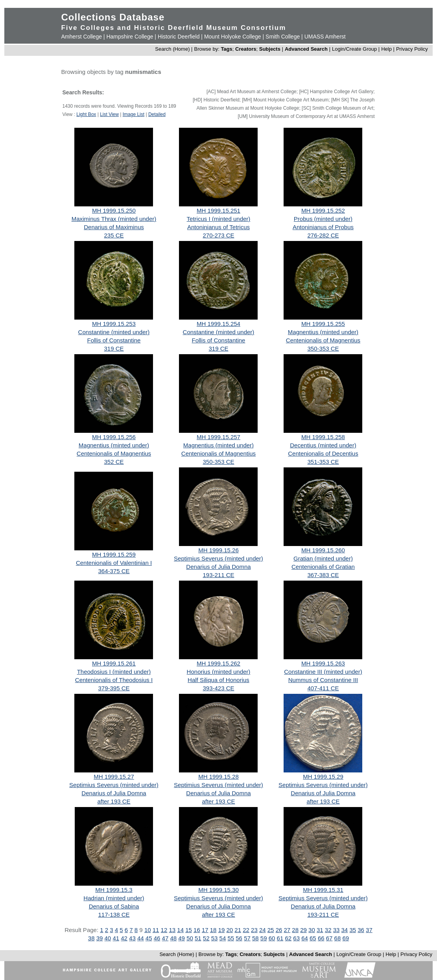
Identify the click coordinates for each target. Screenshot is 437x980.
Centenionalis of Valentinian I (114, 563)
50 (190, 938)
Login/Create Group (355, 49)
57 (247, 938)
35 (353, 930)
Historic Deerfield (179, 37)
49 (182, 938)
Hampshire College (130, 37)
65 (313, 938)
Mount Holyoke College (233, 37)
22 (246, 930)
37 (369, 930)
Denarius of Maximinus (114, 227)
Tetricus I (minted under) (219, 219)
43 (132, 938)
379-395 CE (114, 688)
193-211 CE (218, 575)
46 (157, 938)
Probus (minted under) (323, 219)
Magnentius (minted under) (323, 332)
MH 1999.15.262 (218, 663)
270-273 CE (218, 235)
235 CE (114, 235)
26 (279, 930)
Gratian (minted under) (323, 558)
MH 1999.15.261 (114, 663)
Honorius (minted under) (219, 672)
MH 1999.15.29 (323, 777)
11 (156, 930)
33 (337, 930)
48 (173, 938)
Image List (134, 114)
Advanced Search (306, 49)
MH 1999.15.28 (218, 777)
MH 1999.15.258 (323, 437)
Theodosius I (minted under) (114, 672)
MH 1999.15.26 (218, 550)
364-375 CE (114, 571)
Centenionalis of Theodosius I (114, 680)
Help (386, 49)
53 (215, 938)
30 (312, 930)
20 (230, 930)
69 (346, 938)
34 (345, 930)
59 (264, 938)
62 (288, 938)
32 (328, 930)
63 (296, 938)
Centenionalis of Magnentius (323, 340)
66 (321, 938)
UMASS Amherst (325, 37)
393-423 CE (218, 688)
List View (109, 114)
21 (238, 930)
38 (91, 938)
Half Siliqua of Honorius (218, 680)
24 (263, 930)
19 (222, 930)
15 (189, 930)
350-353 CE (323, 348)
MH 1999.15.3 (114, 890)
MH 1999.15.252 (323, 211)
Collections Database (113, 17)
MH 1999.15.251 (218, 211)
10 (148, 930)
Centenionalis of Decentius (323, 453)
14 (180, 930)
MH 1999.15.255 (323, 324)
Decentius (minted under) (323, 445)
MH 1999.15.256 (114, 437)
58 (255, 938)
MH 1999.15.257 (218, 437)
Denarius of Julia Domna (218, 567)
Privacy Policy (412, 49)
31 (320, 930)
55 (231, 938)
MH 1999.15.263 (323, 663)
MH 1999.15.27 (114, 777)
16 (197, 930)
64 (305, 938)
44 (141, 938)
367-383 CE (323, 575)
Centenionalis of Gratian (323, 567)
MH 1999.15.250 (114, 211)
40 (108, 938)
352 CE (114, 462)
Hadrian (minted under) (114, 898)
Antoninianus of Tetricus (218, 227)
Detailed (157, 114)
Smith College (283, 37)
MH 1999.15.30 (218, 890)
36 (361, 930)
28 (295, 930)
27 (287, 930)
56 (239, 938)
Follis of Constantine (114, 340)
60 (272, 938)
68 (338, 938)
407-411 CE (323, 688)
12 (164, 930)
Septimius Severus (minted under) (218, 558)
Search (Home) (172, 49)
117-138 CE (114, 915)
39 (100, 938)
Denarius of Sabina (114, 906)
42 (124, 938)
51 (198, 938)
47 (165, 938)
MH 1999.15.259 (114, 554)
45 (149, 938)
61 (280, 938)
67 (329, 938)
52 (206, 938)
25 (271, 930)
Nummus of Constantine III (323, 680)
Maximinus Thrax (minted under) (114, 219)
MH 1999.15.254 (218, 324)
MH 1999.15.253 (114, 324)
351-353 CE (323, 462)
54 (223, 938)
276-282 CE (323, 235)
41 (116, 938)
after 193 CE (114, 801)
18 (213, 930)
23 (254, 930)
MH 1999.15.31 (323, 890)
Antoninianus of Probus (323, 227)
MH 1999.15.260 (323, 550)
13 (172, 930)
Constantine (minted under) (114, 332)
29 (303, 930)
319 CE (114, 348)
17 (205, 930)
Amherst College (81, 37)
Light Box (86, 114)
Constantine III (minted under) (323, 672)
